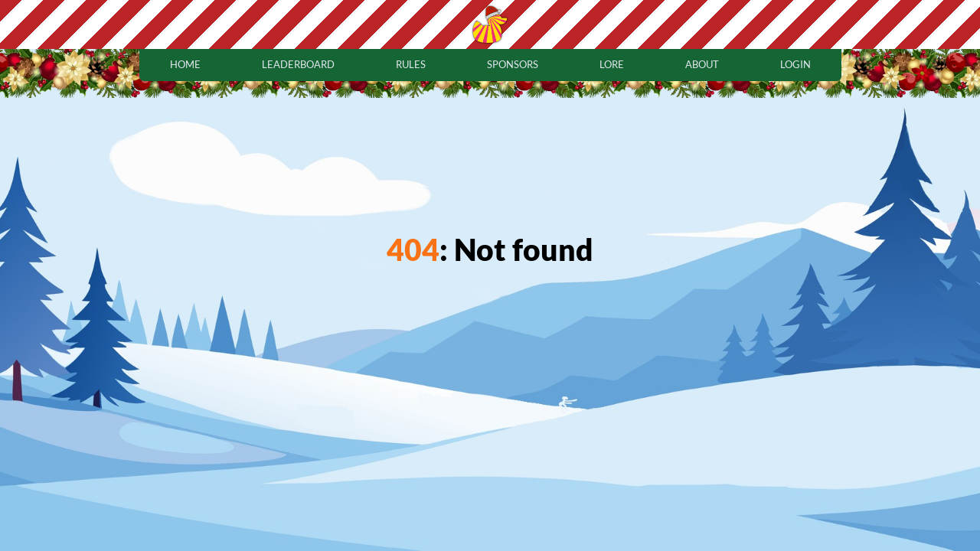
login (795, 64)
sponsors (513, 64)
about (702, 64)
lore (612, 64)
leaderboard (298, 64)
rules (411, 64)
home (185, 64)
